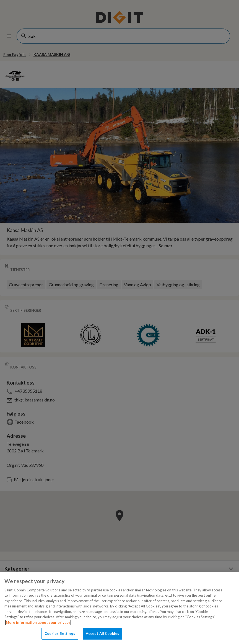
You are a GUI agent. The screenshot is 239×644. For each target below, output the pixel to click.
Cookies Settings (60, 633)
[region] (119, 608)
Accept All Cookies (102, 633)
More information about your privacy (38, 622)
